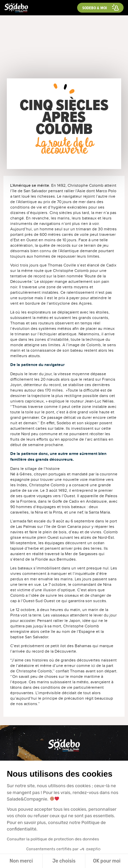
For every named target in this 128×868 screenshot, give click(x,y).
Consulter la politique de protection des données (53, 839)
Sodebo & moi (95, 8)
